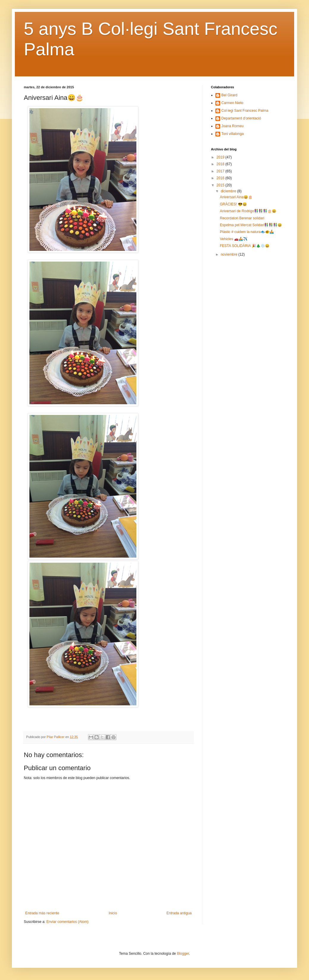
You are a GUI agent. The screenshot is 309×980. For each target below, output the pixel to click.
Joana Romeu (232, 126)
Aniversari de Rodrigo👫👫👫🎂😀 (248, 211)
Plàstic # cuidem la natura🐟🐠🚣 (247, 232)
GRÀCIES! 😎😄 (233, 204)
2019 (221, 157)
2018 (221, 164)
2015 (221, 185)
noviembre (230, 254)
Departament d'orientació (241, 118)
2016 (221, 178)
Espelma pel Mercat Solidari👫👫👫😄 (251, 225)
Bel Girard (229, 95)
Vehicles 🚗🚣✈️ (234, 239)
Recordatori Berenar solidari (242, 218)
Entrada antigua (179, 913)
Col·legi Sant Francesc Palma (245, 111)
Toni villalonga (232, 134)
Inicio (113, 913)
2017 (221, 171)
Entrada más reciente (42, 913)
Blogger (183, 954)
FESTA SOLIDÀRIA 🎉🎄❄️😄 (245, 246)
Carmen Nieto (232, 103)
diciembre (229, 191)
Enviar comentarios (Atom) (67, 922)
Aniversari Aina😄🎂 (236, 197)
